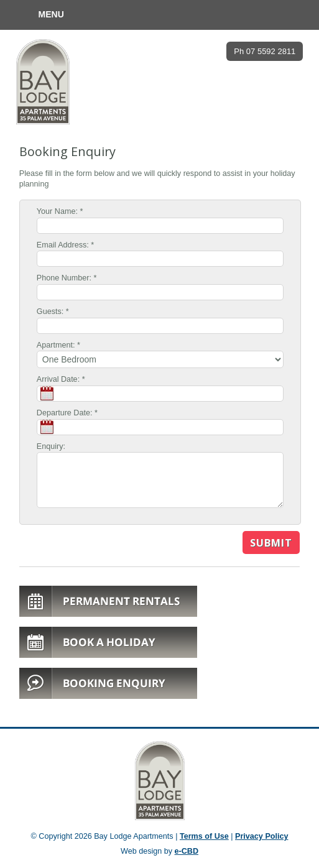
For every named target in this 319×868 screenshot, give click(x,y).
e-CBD (187, 851)
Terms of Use (204, 836)
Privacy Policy (261, 836)
